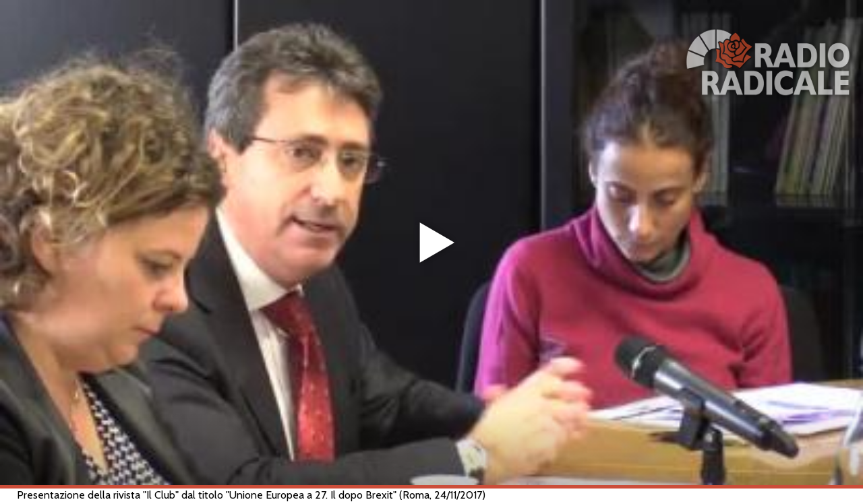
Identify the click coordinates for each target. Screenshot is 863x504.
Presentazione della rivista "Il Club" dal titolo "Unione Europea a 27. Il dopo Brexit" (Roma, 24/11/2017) (251, 495)
